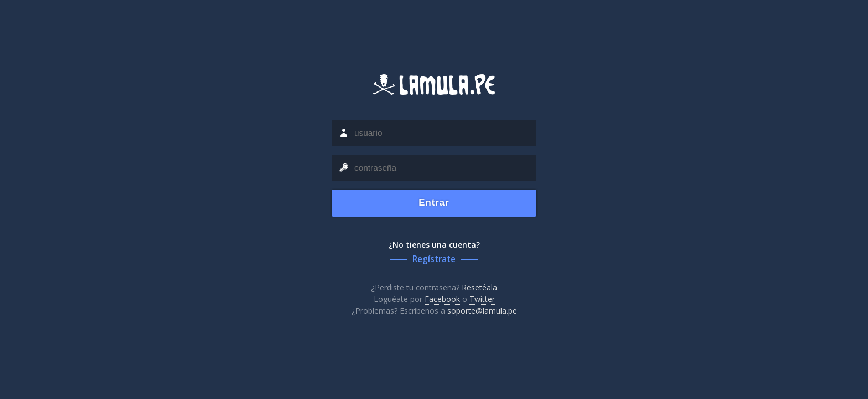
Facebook (442, 299)
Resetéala (479, 287)
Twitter (482, 299)
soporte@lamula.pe (482, 311)
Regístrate (434, 259)
